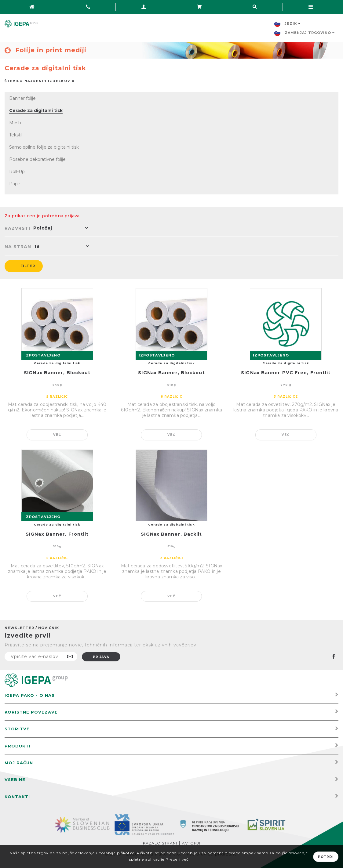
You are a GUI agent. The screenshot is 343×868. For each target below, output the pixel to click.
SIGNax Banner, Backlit (171, 534)
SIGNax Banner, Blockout (57, 373)
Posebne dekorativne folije (37, 159)
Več (57, 435)
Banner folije (22, 98)
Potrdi (326, 857)
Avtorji (191, 843)
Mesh (15, 123)
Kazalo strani (160, 843)
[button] (59, 229)
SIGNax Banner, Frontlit (57, 534)
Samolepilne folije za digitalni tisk (44, 147)
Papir (15, 184)
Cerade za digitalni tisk (36, 110)
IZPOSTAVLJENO (42, 355)
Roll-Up (17, 172)
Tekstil (16, 135)
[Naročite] (41, 656)
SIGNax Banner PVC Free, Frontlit (286, 373)
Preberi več (177, 859)
